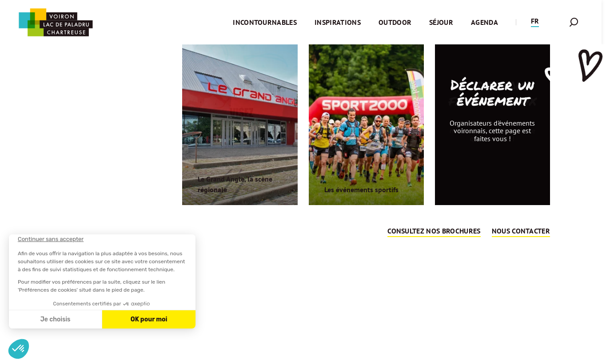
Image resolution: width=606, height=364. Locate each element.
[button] (535, 22)
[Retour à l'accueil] (56, 22)
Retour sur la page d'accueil (301, 276)
